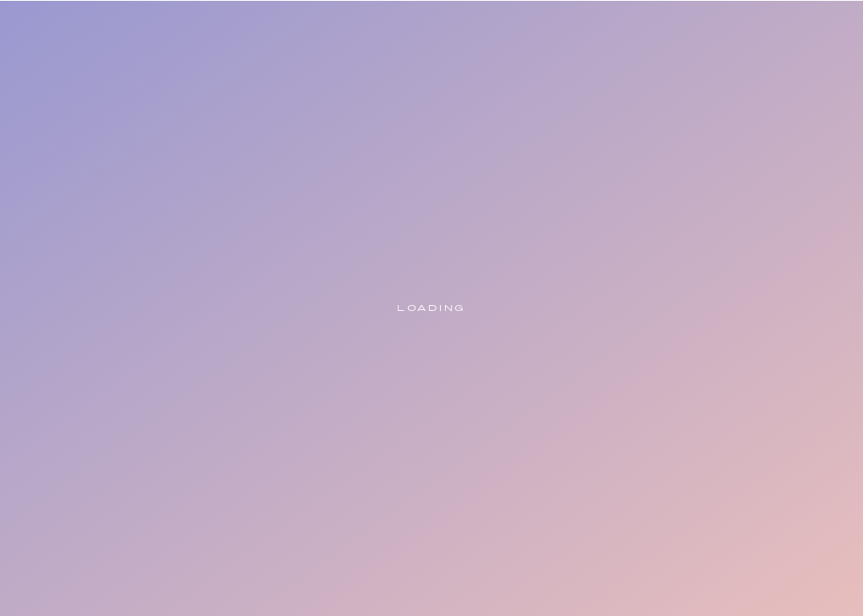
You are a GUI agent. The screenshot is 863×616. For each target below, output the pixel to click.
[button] (760, 98)
